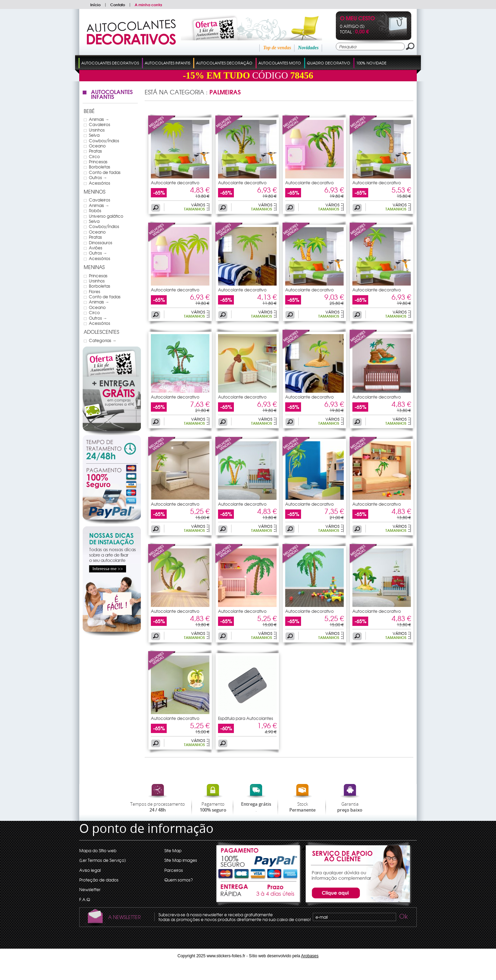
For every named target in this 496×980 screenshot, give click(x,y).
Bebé (89, 111)
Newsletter (90, 889)
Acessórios (100, 183)
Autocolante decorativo (175, 183)
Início (95, 4)
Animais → (99, 119)
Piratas (95, 151)
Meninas (94, 267)
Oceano (97, 146)
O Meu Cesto (357, 19)
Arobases (310, 956)
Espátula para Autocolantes (246, 718)
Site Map (173, 850)
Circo (94, 156)
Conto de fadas (105, 172)
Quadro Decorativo (329, 63)
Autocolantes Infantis (167, 63)
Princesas (98, 162)
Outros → (98, 177)
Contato (118, 4)
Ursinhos (97, 130)
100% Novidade (371, 63)
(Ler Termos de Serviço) (102, 860)
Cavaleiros (100, 124)
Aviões (96, 248)
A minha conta (148, 4)
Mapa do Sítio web (98, 850)
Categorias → (103, 340)
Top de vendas (277, 48)
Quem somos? (179, 880)
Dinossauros (101, 243)
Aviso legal (90, 870)
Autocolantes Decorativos (110, 63)
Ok (403, 917)
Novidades (308, 48)
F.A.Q (85, 899)
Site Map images (181, 860)
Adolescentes (101, 332)
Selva (94, 135)
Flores (95, 291)
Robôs (95, 210)
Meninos (95, 192)
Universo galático (106, 216)
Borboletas (100, 167)
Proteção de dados (99, 880)
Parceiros (174, 870)
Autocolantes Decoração (224, 63)
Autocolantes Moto (280, 63)
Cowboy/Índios (104, 141)
